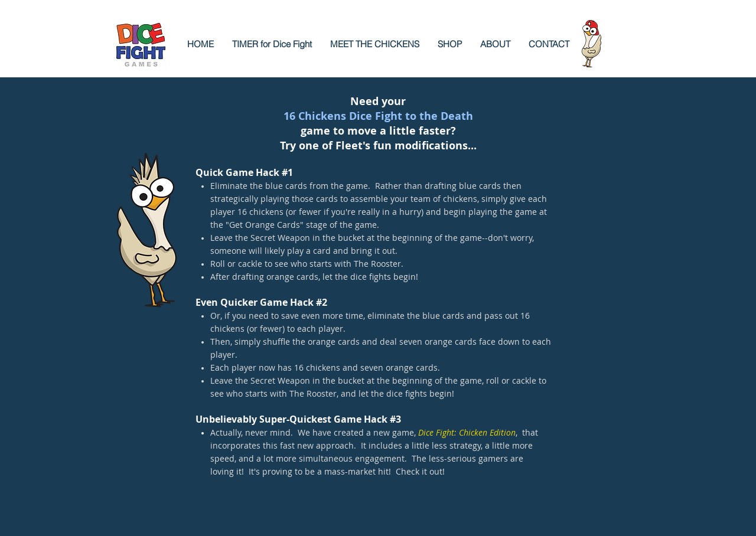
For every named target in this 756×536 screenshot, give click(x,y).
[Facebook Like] (281, 524)
